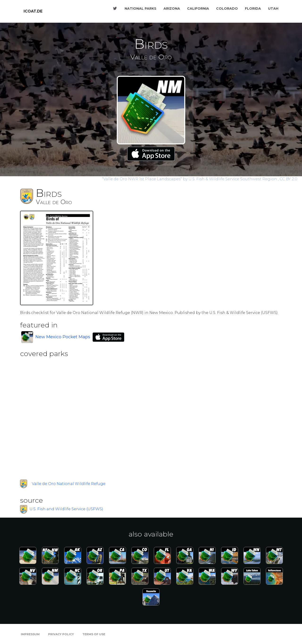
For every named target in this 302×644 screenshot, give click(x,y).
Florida (253, 9)
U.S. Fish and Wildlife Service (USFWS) (66, 509)
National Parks (141, 9)
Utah (273, 9)
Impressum (30, 634)
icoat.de (33, 11)
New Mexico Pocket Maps (63, 337)
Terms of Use (94, 634)
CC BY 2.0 (288, 179)
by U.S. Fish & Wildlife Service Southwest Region (190, 179)
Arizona (172, 9)
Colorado (227, 9)
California (198, 9)
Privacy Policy (61, 634)
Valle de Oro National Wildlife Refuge (69, 484)
